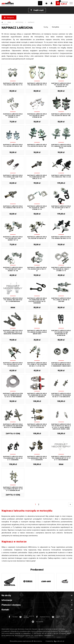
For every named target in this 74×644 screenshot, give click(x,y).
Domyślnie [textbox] (56, 27)
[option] (10, 581)
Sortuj (46, 27)
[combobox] (61, 27)
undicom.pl (59, 641)
